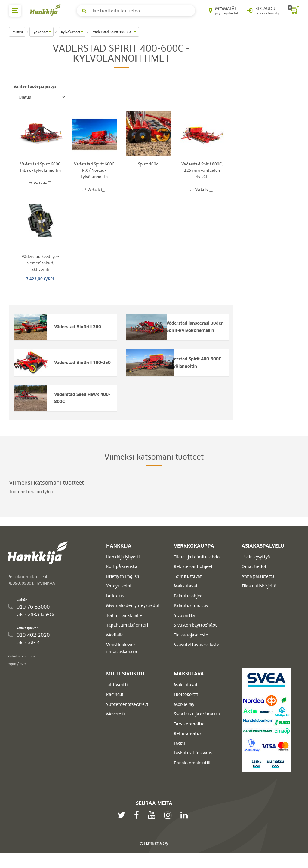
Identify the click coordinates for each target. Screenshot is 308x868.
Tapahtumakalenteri (127, 636)
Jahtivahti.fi (118, 695)
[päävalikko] (15, 11)
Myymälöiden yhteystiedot (133, 616)
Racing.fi (115, 705)
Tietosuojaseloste (191, 645)
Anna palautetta (258, 587)
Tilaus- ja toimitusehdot (198, 567)
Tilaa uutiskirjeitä (259, 596)
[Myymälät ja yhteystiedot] (223, 11)
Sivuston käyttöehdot (195, 636)
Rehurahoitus (188, 744)
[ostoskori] (294, 11)
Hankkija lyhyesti (123, 567)
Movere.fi (115, 724)
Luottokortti (186, 705)
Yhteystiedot (119, 596)
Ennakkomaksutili (192, 773)
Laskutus (115, 606)
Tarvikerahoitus (189, 734)
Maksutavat (186, 596)
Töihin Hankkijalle (124, 626)
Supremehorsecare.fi (127, 715)
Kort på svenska (122, 577)
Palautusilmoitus (191, 616)
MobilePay (184, 715)
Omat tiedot (254, 577)
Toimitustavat (188, 587)
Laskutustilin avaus (193, 763)
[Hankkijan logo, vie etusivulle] (47, 10)
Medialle (115, 645)
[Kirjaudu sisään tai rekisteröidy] (263, 11)
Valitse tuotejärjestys (35, 86)
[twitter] (123, 825)
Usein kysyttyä (256, 567)
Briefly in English (123, 587)
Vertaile (40, 183)
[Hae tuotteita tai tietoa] (136, 11)
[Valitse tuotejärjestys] (40, 97)
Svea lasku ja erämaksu (197, 724)
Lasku (179, 754)
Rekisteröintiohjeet (193, 577)
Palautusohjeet (189, 606)
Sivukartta (184, 626)
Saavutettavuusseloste (197, 655)
